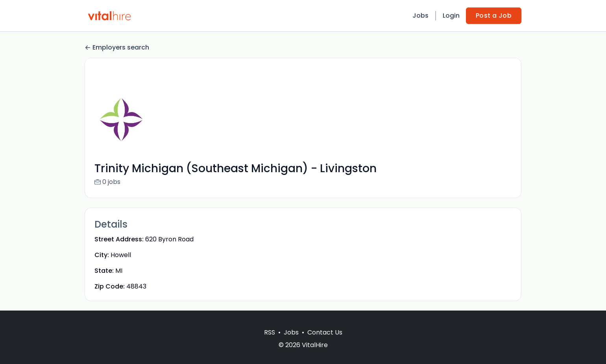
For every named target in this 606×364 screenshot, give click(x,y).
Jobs (420, 16)
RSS (270, 342)
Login (451, 16)
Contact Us (325, 342)
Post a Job (494, 16)
